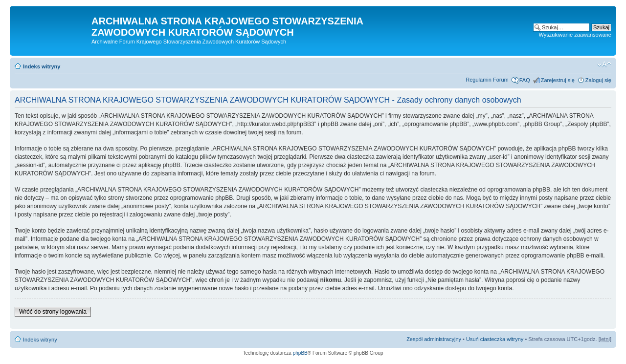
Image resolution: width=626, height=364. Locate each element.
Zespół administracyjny (434, 339)
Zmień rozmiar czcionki (604, 64)
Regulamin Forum (487, 80)
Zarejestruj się (558, 80)
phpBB (300, 353)
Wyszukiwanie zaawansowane (575, 35)
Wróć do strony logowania (53, 312)
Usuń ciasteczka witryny (495, 339)
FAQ (525, 80)
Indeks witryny (42, 66)
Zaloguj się (598, 80)
